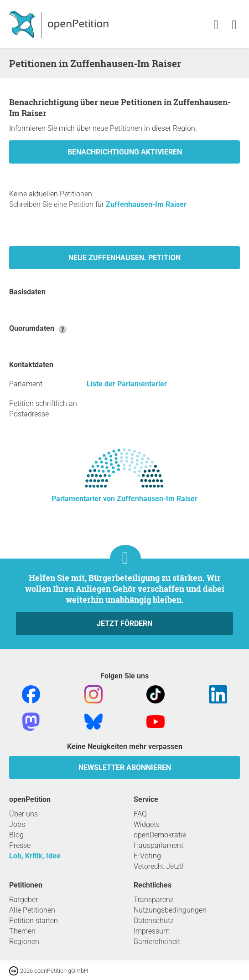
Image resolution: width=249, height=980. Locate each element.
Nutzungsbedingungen (170, 910)
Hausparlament (158, 845)
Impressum (152, 931)
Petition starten (34, 921)
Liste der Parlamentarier (127, 384)
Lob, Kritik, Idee (35, 856)
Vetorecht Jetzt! (159, 866)
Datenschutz (154, 921)
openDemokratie (160, 835)
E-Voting (147, 856)
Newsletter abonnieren (125, 767)
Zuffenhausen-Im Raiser (146, 204)
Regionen (24, 942)
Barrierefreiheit (157, 942)
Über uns (23, 814)
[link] (234, 25)
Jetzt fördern (124, 623)
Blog (16, 835)
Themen (22, 931)
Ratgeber (23, 900)
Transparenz (154, 900)
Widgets (147, 824)
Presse (20, 845)
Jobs (17, 824)
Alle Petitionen (32, 910)
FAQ (140, 814)
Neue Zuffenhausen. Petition (124, 258)
